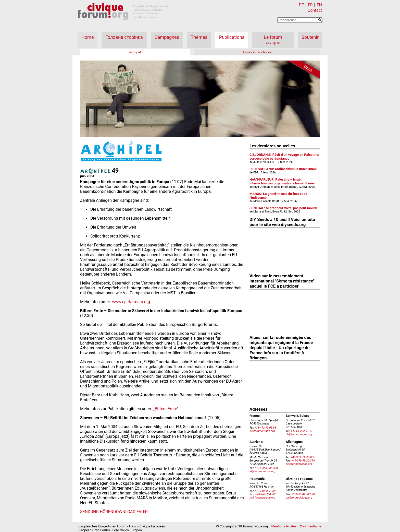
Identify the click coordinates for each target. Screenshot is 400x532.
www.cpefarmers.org (131, 302)
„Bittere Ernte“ (166, 409)
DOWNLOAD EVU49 (131, 512)
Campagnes (167, 37)
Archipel (135, 52)
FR (310, 5)
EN (319, 5)
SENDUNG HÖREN (97, 512)
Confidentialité (310, 526)
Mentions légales (284, 526)
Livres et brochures (257, 52)
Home (87, 37)
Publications (232, 37)
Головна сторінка (124, 37)
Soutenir (310, 37)
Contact (315, 10)
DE (302, 5)
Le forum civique (273, 40)
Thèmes (199, 37)
